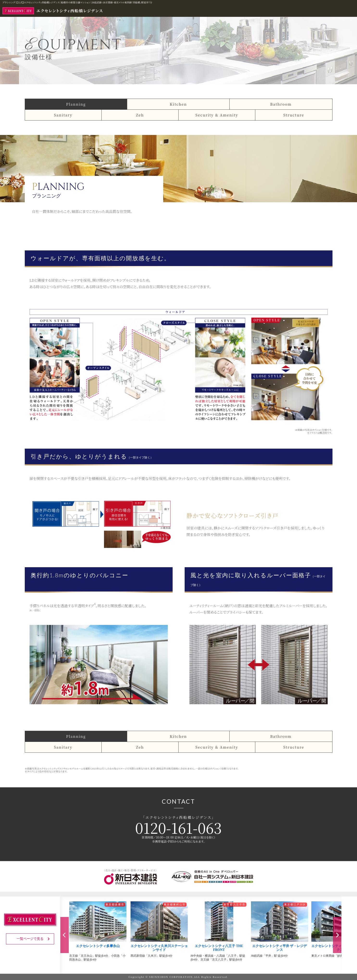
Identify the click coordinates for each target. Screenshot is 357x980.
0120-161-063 (178, 827)
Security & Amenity (217, 115)
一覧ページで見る (34, 939)
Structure (294, 115)
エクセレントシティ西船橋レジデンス (53, 11)
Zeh (140, 115)
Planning (76, 104)
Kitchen (178, 104)
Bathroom (281, 104)
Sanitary (63, 115)
